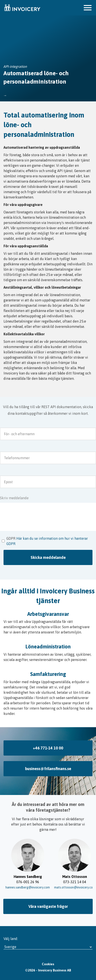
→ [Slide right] (87, 864)
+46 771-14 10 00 (48, 748)
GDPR (11, 538)
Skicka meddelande (48, 557)
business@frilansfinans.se (48, 769)
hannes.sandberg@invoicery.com (28, 887)
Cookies (48, 964)
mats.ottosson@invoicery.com (75, 887)
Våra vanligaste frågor (48, 906)
